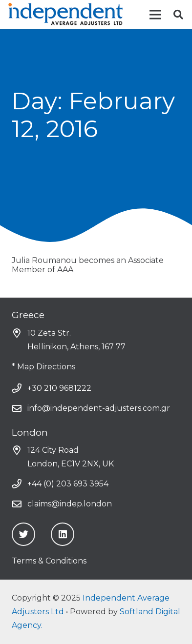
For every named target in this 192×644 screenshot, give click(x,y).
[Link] (66, 15)
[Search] (178, 15)
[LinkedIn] (63, 534)
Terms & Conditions (49, 561)
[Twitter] (23, 534)
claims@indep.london (70, 504)
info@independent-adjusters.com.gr (99, 408)
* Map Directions (43, 367)
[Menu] (155, 15)
